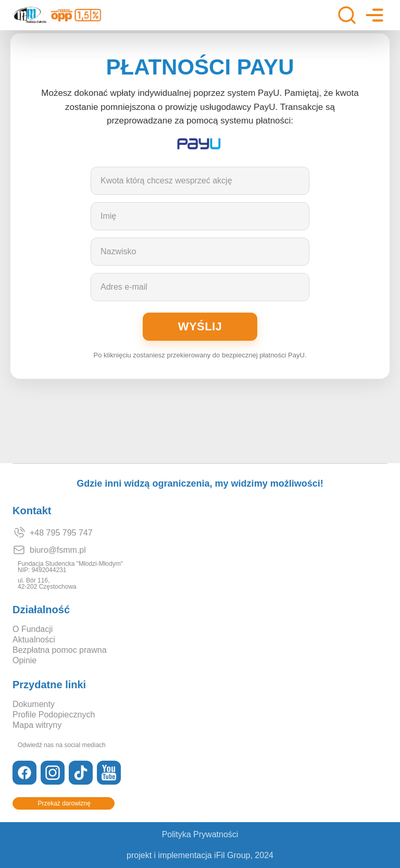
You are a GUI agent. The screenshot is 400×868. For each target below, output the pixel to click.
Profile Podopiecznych (54, 715)
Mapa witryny (37, 725)
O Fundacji (33, 629)
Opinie (24, 661)
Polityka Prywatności (200, 835)
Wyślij (200, 326)
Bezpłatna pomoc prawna (60, 650)
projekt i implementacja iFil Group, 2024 (200, 855)
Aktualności (34, 640)
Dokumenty (34, 704)
